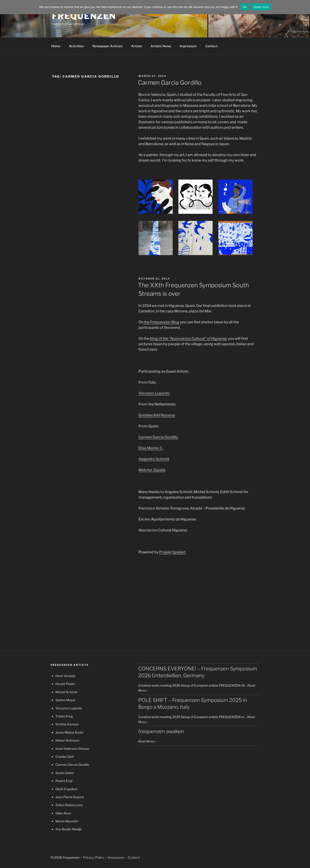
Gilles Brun (63, 813)
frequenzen (84, 16)
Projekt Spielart (172, 552)
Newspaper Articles (107, 46)
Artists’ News (161, 46)
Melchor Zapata (152, 470)
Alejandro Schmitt (154, 459)
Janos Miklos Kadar (70, 732)
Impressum (188, 46)
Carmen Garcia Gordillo (170, 82)
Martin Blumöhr (67, 821)
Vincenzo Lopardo (154, 393)
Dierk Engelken (66, 789)
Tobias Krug (64, 716)
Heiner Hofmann (67, 740)
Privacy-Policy (93, 857)
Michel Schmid (66, 692)
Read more (261, 7)
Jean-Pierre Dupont (70, 797)
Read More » (147, 741)
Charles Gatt (65, 757)
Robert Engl (64, 781)
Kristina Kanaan (67, 724)
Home (56, 46)
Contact (211, 46)
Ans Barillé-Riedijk (69, 829)
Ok (245, 7)
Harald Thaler (65, 684)
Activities (76, 46)
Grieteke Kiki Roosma (157, 415)
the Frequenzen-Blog (161, 322)
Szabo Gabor (65, 773)
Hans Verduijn (65, 676)
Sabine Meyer (65, 700)
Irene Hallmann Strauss (72, 749)
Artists (137, 46)
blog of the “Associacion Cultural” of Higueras (188, 339)
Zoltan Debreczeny (69, 805)
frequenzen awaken (161, 731)
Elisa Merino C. (151, 448)
